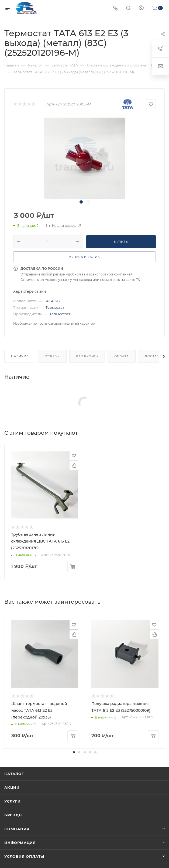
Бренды (13, 815)
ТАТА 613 (52, 301)
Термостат (55, 307)
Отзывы (52, 356)
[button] (74, 752)
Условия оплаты (24, 856)
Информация (20, 843)
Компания (17, 829)
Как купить (87, 356)
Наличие (20, 356)
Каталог (14, 774)
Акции (12, 787)
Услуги (13, 801)
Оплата (122, 356)
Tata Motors (60, 314)
